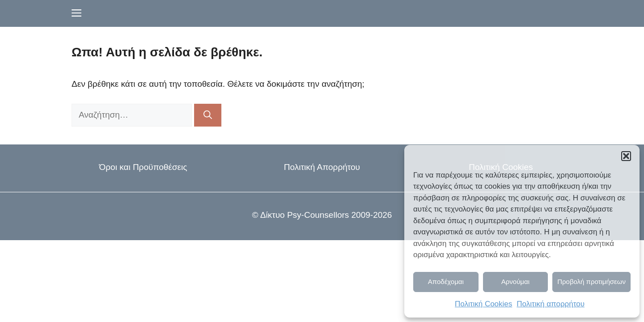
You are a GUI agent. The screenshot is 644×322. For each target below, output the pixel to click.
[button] (626, 156)
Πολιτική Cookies (483, 304)
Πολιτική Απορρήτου (322, 167)
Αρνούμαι (515, 282)
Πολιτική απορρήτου (551, 304)
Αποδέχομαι (446, 282)
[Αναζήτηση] (208, 115)
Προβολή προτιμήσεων (591, 282)
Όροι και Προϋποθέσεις (143, 167)
